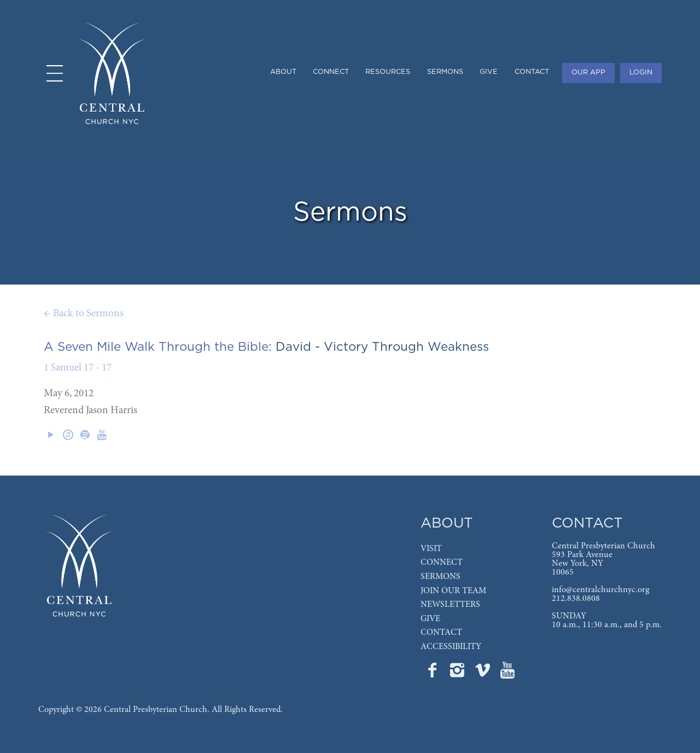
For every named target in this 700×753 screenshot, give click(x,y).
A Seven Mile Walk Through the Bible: (158, 347)
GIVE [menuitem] (489, 72)
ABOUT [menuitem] (283, 72)
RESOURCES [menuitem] (388, 72)
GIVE (430, 619)
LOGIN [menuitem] (641, 73)
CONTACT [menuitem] (532, 72)
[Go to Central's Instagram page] (458, 674)
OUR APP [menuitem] (588, 73)
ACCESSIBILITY (451, 647)
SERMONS (441, 577)
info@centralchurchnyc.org (600, 590)
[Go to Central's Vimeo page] (483, 674)
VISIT (431, 549)
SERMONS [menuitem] (445, 72)
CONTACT (441, 633)
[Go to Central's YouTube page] (507, 674)
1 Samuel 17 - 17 (78, 368)
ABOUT (447, 523)
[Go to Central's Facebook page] (433, 674)
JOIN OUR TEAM (453, 591)
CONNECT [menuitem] (331, 72)
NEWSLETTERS (450, 605)
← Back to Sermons (84, 314)
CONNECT (442, 563)
